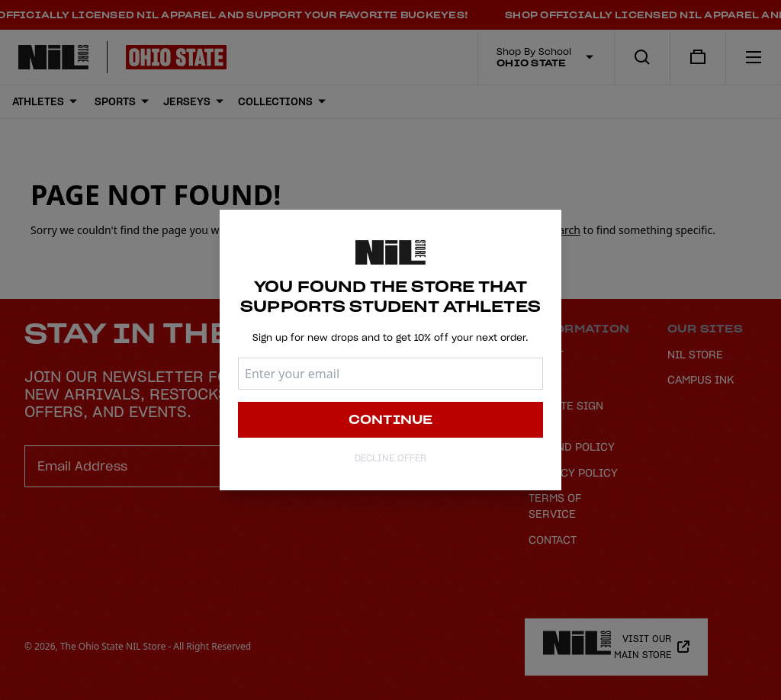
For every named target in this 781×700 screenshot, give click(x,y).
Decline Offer (390, 459)
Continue (391, 420)
